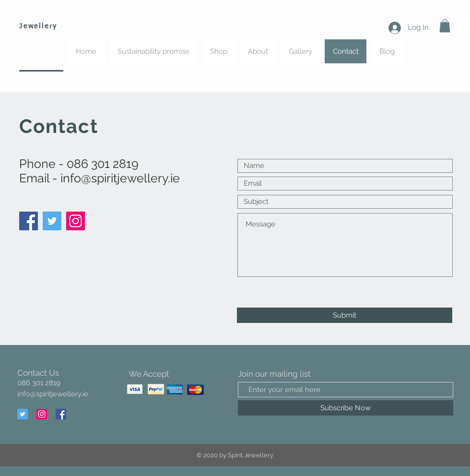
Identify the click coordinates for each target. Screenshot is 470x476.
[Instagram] (76, 221)
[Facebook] (29, 221)
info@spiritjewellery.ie (120, 178)
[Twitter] (52, 221)
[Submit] (345, 315)
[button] (445, 26)
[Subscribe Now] (346, 408)
